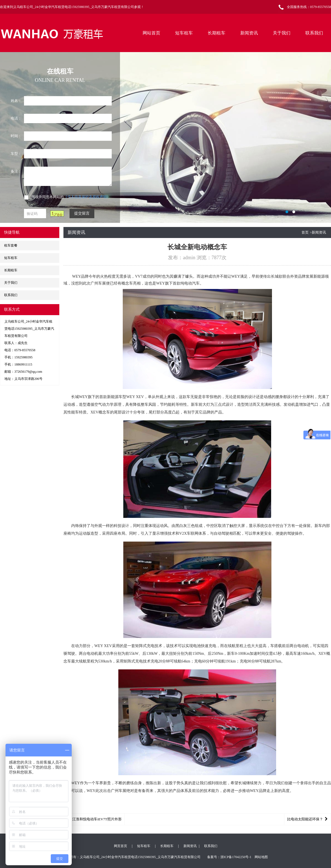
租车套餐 (11, 245)
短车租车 (184, 33)
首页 (305, 232)
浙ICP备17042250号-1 (236, 857)
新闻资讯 (249, 33)
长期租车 (217, 33)
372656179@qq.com (28, 372)
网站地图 (261, 857)
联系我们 (314, 33)
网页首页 (121, 846)
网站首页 (151, 33)
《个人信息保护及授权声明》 (87, 197)
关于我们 (282, 33)
